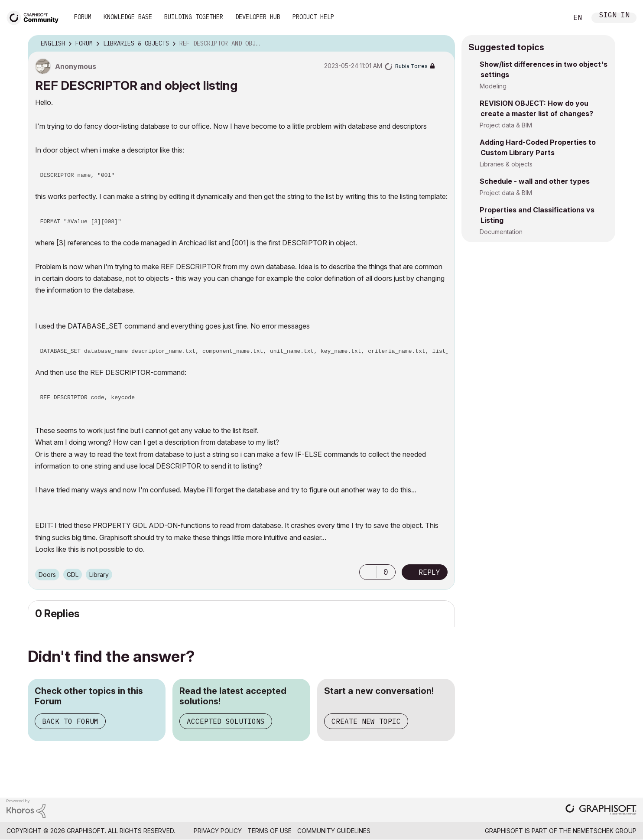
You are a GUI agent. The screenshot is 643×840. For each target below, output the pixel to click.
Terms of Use (270, 831)
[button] (368, 572)
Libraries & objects (506, 164)
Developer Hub (258, 17)
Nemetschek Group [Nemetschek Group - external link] (605, 831)
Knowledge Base (128, 17)
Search (552, 18)
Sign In (614, 16)
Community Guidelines (334, 831)
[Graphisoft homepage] (601, 810)
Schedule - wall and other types (535, 181)
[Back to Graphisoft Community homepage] (36, 17)
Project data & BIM (506, 125)
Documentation (501, 232)
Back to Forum (70, 721)
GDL (73, 575)
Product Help (313, 17)
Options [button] (443, 44)
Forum (83, 17)
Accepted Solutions (226, 721)
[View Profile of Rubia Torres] (411, 66)
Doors (47, 575)
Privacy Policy (218, 831)
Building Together (194, 17)
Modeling (493, 86)
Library (99, 575)
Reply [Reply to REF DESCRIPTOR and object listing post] (429, 572)
